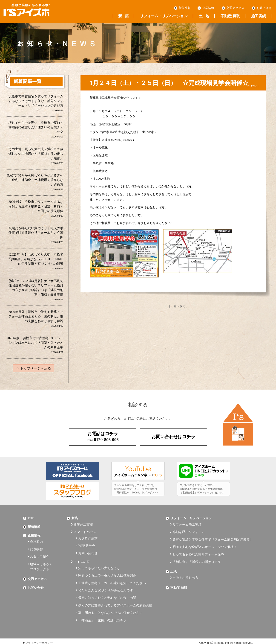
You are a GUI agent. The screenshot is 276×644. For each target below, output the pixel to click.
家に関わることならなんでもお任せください (110, 600)
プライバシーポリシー (39, 628)
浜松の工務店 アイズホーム (34, 12)
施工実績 (259, 16)
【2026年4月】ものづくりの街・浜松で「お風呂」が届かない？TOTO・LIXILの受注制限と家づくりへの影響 (35, 263)
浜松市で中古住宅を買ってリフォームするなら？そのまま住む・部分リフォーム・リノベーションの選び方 (36, 103)
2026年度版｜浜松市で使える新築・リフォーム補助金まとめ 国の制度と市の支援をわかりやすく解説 (36, 321)
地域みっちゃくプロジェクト (41, 562)
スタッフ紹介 (40, 553)
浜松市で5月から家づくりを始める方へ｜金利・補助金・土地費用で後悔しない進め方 (35, 183)
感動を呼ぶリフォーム (189, 532)
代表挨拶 (36, 547)
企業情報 (208, 8)
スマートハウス (85, 532)
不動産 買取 (230, 16)
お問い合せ (264, 8)
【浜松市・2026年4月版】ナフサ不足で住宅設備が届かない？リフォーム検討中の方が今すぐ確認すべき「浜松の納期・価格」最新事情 (35, 292)
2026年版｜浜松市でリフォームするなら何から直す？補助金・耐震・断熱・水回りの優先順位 (36, 210)
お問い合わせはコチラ (173, 440)
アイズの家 (82, 557)
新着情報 (185, 8)
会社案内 (36, 540)
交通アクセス (235, 8)
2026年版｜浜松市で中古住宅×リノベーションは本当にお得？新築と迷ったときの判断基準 (35, 348)
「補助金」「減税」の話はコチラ (102, 606)
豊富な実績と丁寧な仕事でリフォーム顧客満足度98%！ (213, 538)
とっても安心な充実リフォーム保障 (198, 551)
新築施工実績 (83, 525)
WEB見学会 (87, 543)
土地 (204, 16)
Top (31, 520)
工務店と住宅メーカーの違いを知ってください (112, 575)
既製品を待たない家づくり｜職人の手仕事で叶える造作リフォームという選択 (36, 236)
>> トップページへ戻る (33, 371)
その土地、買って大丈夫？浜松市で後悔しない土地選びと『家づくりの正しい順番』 (36, 156)
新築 (123, 16)
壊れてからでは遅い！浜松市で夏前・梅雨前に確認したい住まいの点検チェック (36, 130)
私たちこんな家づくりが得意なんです (106, 581)
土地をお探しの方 (185, 571)
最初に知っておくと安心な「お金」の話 (107, 587)
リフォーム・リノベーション (164, 16)
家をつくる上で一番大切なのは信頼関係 (107, 568)
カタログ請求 (88, 537)
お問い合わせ (88, 549)
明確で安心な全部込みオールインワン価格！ (205, 544)
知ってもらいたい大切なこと (99, 562)
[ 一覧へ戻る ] (178, 306)
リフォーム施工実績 (187, 525)
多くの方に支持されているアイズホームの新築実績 (115, 594)
